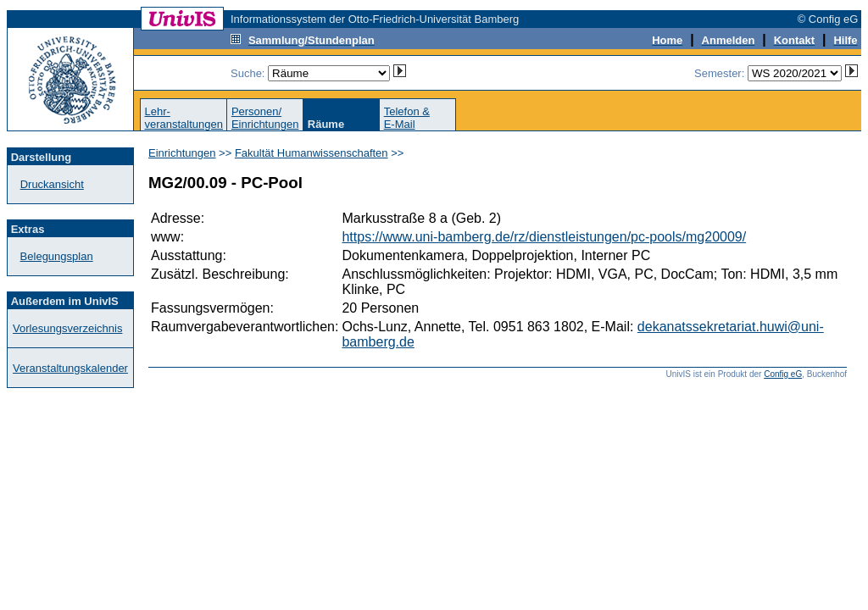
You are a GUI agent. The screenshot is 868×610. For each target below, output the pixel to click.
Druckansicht (52, 184)
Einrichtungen (182, 153)
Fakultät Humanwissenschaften (312, 153)
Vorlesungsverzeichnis (67, 328)
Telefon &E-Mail (407, 118)
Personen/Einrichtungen (265, 118)
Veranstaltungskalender (70, 368)
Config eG (783, 374)
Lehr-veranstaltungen (184, 118)
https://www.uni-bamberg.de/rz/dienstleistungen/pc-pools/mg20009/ (544, 237)
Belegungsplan (57, 256)
